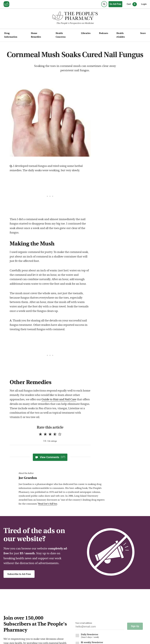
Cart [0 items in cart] (132, 4)
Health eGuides (121, 35)
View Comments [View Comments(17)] (50, 457)
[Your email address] (100, 627)
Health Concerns (61, 35)
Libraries (86, 33)
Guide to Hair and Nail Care (59, 400)
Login (144, 4)
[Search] (104, 4)
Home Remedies (36, 35)
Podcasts (104, 33)
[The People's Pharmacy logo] (75, 17)
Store (143, 33)
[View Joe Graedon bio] (63, 478)
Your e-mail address (84, 623)
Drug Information (11, 35)
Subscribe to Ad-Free (19, 574)
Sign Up (135, 626)
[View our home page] (6, 4)
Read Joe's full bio (48, 504)
